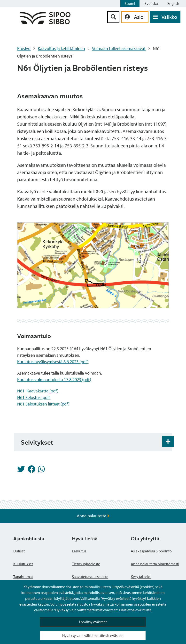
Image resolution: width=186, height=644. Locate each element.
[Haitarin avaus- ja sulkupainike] (168, 441)
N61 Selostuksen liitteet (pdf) (43, 404)
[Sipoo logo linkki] (45, 23)
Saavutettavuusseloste (90, 577)
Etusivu (24, 48)
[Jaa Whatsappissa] (41, 470)
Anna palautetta (93, 516)
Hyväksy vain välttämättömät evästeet (93, 636)
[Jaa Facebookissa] (31, 470)
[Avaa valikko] (165, 17)
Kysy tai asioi (141, 577)
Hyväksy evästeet (93, 622)
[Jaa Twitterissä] (21, 470)
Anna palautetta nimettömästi (155, 564)
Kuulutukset (23, 564)
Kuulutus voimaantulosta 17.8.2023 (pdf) (54, 380)
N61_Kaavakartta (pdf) (38, 391)
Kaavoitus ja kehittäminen (61, 48)
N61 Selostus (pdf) (34, 397)
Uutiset (19, 551)
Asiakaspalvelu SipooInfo (151, 551)
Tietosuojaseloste (86, 564)
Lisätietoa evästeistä (135, 610)
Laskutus (79, 551)
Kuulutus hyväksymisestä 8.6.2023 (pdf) (53, 362)
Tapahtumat (23, 577)
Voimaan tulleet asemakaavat (119, 48)
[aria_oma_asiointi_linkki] (135, 17)
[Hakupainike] (113, 17)
